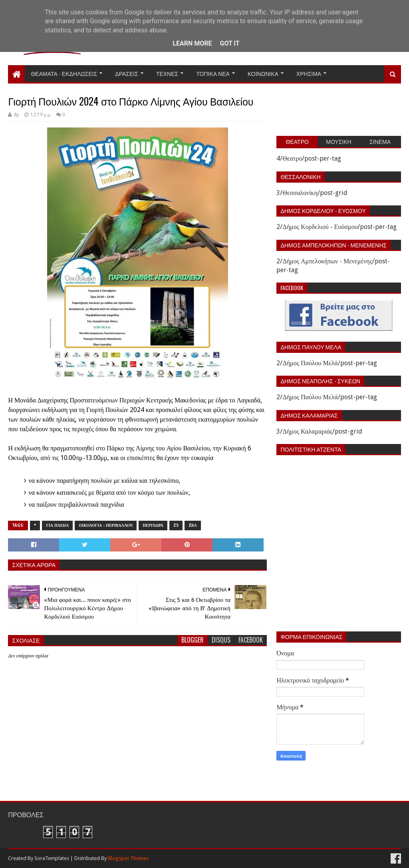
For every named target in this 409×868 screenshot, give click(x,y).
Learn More (192, 43)
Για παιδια (57, 525)
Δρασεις (127, 73)
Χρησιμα (309, 73)
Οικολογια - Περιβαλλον (106, 525)
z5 (176, 525)
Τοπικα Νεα (213, 73)
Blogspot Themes (128, 858)
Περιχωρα (153, 525)
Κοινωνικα (263, 73)
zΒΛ (193, 525)
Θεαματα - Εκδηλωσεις (64, 73)
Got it (229, 43)
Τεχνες (167, 73)
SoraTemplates (52, 858)
